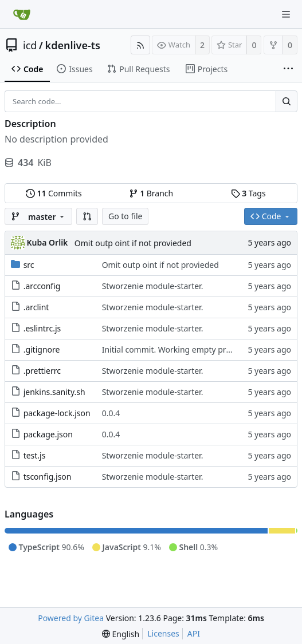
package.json (48, 434)
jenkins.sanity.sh (54, 392)
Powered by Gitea (71, 618)
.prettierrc (42, 371)
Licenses (163, 633)
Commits (54, 193)
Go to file (125, 216)
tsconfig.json (48, 477)
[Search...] (287, 101)
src (29, 265)
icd (30, 45)
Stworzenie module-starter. (153, 286)
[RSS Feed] (140, 45)
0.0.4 (111, 413)
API (194, 633)
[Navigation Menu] (286, 14)
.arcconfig (42, 286)
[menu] (121, 634)
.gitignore (42, 349)
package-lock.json (57, 413)
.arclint (36, 307)
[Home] (22, 14)
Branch (151, 193)
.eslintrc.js (42, 328)
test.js (35, 455)
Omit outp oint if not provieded (133, 243)
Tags (248, 193)
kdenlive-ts (73, 45)
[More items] (288, 69)
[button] (87, 216)
